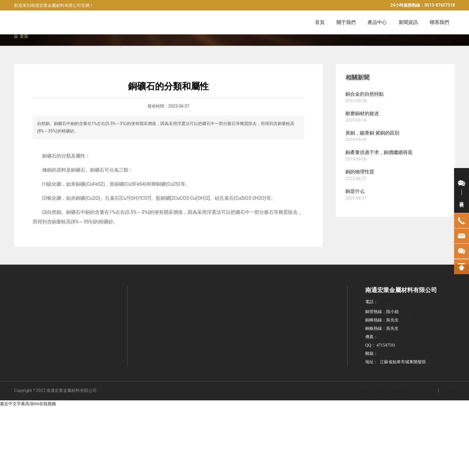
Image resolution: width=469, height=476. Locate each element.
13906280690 (411, 312)
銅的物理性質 (360, 172)
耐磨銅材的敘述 (362, 113)
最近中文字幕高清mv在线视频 (28, 404)
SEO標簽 (447, 391)
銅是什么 (355, 191)
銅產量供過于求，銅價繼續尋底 (379, 152)
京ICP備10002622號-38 (362, 391)
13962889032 (411, 320)
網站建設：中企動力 (411, 391)
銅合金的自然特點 (365, 94)
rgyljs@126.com (392, 354)
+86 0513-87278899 (396, 337)
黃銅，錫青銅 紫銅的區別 (372, 133)
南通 (433, 391)
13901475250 (411, 328)
